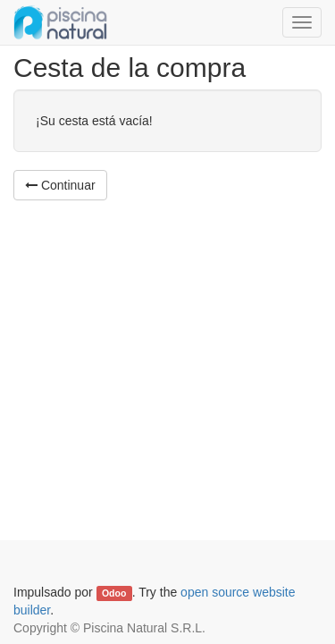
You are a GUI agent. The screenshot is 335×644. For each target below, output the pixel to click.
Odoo (114, 593)
